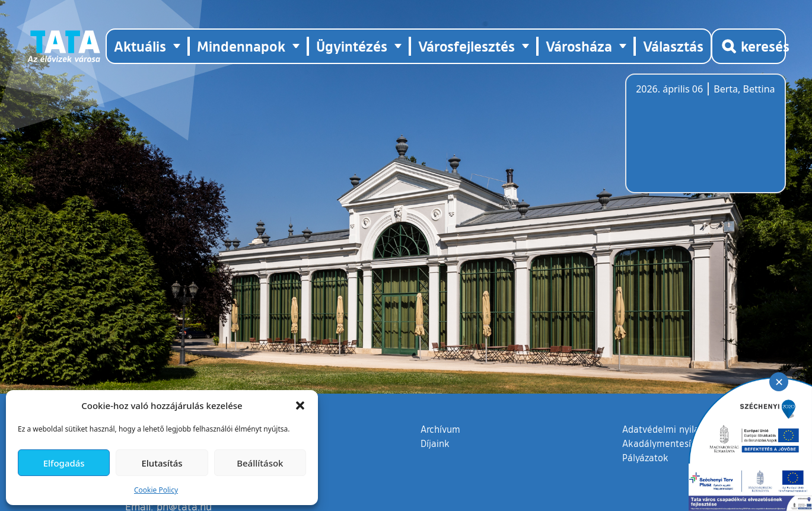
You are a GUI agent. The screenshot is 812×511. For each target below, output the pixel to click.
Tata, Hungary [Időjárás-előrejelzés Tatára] (702, 140)
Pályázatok (645, 458)
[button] (300, 405)
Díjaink (435, 443)
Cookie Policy (156, 490)
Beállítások (260, 463)
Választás (673, 46)
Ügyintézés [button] (352, 46)
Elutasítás (162, 463)
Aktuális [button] (140, 46)
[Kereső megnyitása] (749, 46)
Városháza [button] (579, 46)
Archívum (440, 429)
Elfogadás (64, 463)
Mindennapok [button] (241, 46)
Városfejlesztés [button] (466, 46)
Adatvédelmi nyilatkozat (674, 429)
